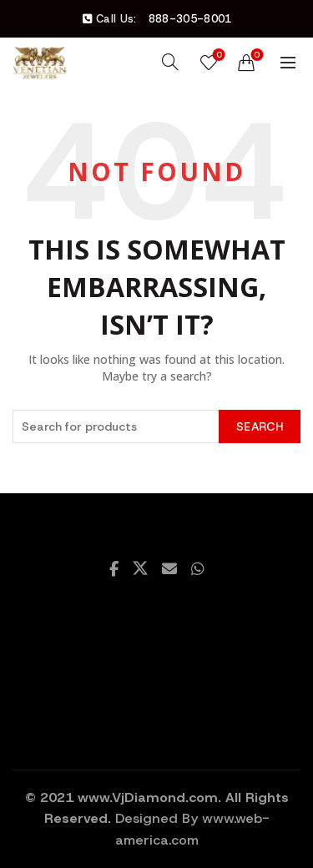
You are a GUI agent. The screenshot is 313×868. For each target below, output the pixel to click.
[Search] (170, 62)
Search (260, 426)
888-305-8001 (190, 19)
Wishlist (217, 56)
